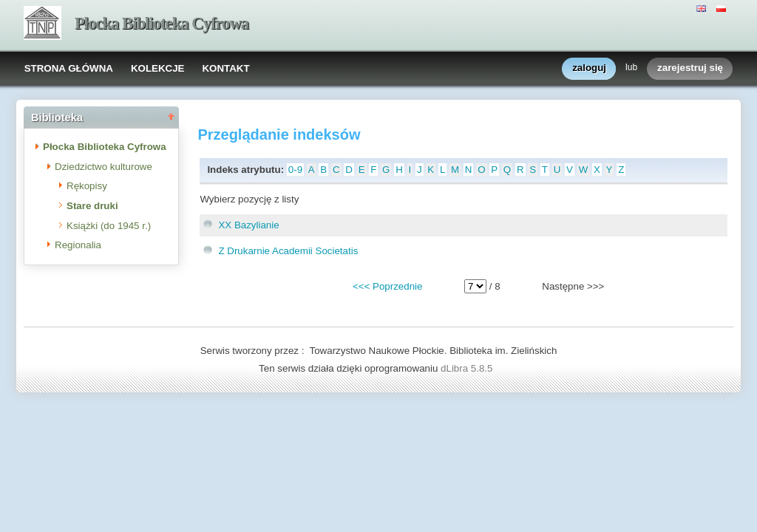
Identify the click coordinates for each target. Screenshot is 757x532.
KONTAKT (225, 68)
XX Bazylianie (248, 225)
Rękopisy (87, 186)
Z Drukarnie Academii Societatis (288, 251)
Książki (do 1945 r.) (109, 226)
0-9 (295, 170)
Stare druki (92, 206)
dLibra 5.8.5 (468, 368)
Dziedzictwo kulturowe (103, 167)
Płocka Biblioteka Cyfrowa (162, 23)
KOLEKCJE (158, 68)
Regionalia (78, 245)
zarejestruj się (690, 68)
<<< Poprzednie (387, 286)
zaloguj (589, 68)
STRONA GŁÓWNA (69, 68)
